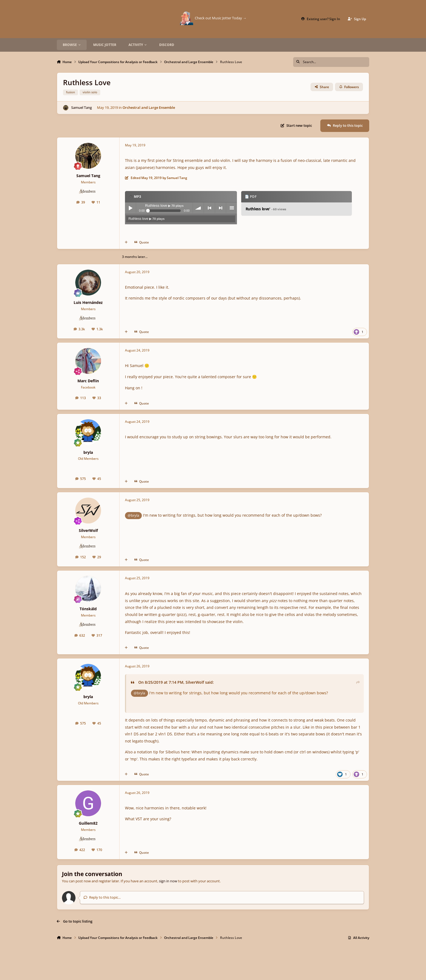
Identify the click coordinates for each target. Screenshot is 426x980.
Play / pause (130, 208)
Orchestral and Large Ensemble (149, 107)
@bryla (133, 515)
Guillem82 (88, 823)
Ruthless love (146, 219)
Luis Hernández (88, 302)
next (220, 208)
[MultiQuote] (126, 243)
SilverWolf (88, 530)
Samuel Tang (82, 107)
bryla (88, 452)
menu (231, 208)
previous (209, 208)
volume (198, 208)
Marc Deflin (88, 381)
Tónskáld (88, 609)
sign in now (168, 881)
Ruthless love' (266, 209)
